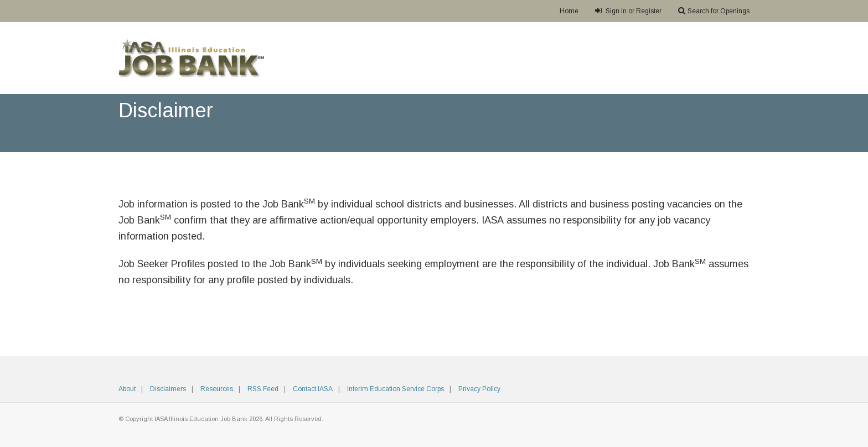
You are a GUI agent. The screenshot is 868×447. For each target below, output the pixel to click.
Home (569, 11)
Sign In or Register (628, 11)
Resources (217, 389)
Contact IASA (313, 389)
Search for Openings (714, 11)
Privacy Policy (479, 389)
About (127, 389)
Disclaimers (168, 389)
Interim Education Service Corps (396, 389)
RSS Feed (263, 389)
